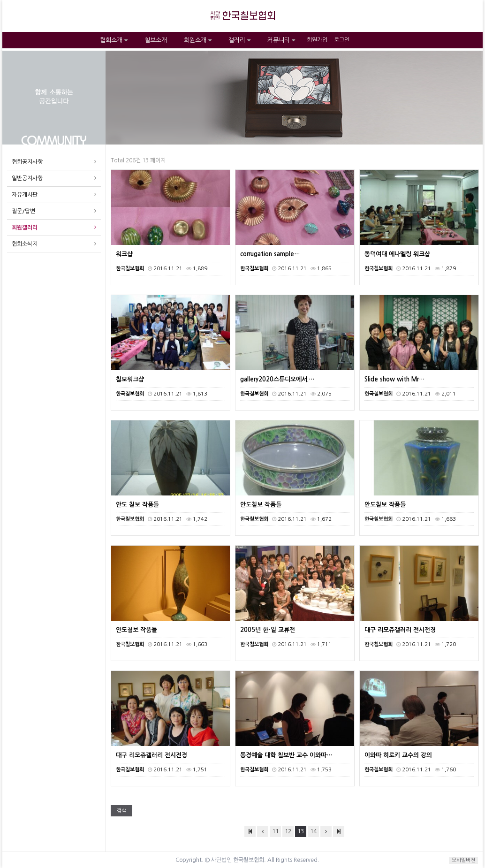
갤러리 (239, 40)
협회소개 (114, 40)
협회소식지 (25, 244)
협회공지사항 (27, 162)
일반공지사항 (27, 178)
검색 (121, 811)
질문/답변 (23, 211)
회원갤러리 (25, 228)
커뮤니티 (281, 40)
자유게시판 (25, 195)
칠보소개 (156, 40)
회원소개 (198, 40)
